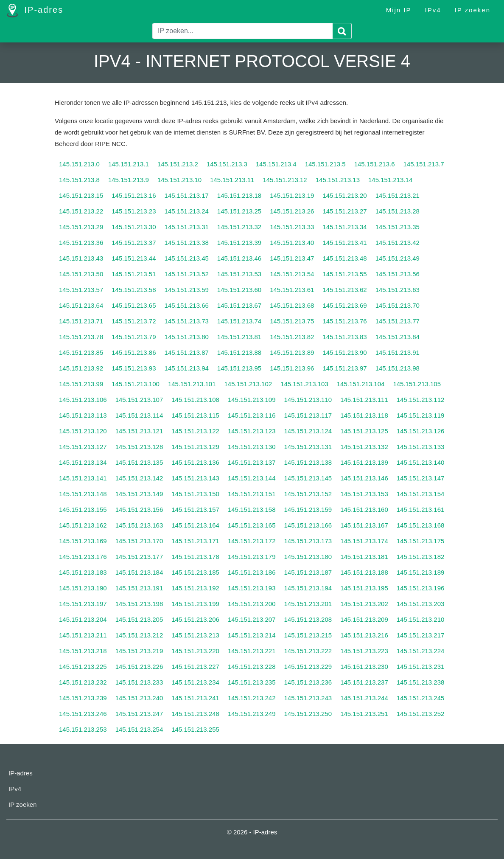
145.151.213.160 (364, 510)
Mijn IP (399, 10)
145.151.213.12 (285, 180)
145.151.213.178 (195, 557)
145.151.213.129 (195, 447)
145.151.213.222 (308, 651)
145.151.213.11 (232, 180)
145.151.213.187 (308, 572)
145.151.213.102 (248, 384)
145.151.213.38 (187, 243)
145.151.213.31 (187, 227)
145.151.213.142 (139, 478)
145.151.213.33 (292, 227)
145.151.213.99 (81, 384)
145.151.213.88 (239, 352)
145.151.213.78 (81, 337)
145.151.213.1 (129, 164)
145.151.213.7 (424, 164)
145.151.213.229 (308, 667)
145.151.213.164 (195, 525)
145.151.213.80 (187, 337)
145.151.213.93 (134, 368)
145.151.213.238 (421, 682)
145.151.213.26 (292, 211)
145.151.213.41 (344, 243)
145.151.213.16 (134, 195)
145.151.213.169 (83, 541)
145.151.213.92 (81, 368)
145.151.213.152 (308, 494)
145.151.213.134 (83, 462)
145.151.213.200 (252, 604)
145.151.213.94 (187, 368)
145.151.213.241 (195, 698)
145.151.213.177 (139, 557)
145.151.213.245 (421, 698)
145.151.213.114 (139, 415)
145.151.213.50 (81, 274)
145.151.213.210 (421, 619)
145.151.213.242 (252, 698)
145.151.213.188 (364, 572)
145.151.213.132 (364, 447)
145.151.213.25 (239, 211)
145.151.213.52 (187, 274)
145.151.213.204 (83, 619)
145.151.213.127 (83, 447)
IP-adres (35, 11)
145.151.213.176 (83, 557)
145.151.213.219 (139, 651)
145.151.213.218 (83, 651)
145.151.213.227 (195, 667)
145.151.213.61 (292, 290)
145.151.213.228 (252, 667)
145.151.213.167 (364, 525)
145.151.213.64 (81, 305)
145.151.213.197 (83, 604)
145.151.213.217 (421, 635)
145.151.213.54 (292, 274)
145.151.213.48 (344, 258)
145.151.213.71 (81, 321)
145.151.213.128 (139, 447)
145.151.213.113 (83, 415)
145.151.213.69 (344, 305)
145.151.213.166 (308, 525)
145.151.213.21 (398, 195)
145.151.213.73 (187, 321)
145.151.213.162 (83, 525)
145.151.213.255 (195, 729)
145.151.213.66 (187, 305)
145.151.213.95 (239, 368)
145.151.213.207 (252, 619)
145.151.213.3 (227, 164)
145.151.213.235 (252, 682)
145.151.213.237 (364, 682)
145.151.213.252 (421, 714)
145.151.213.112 (421, 400)
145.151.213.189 (421, 572)
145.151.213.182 (421, 557)
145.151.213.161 (421, 510)
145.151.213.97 (344, 368)
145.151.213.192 (195, 588)
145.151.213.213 (195, 635)
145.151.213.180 (308, 557)
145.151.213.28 (398, 211)
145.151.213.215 (308, 635)
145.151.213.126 (421, 431)
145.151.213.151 (252, 494)
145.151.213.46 (239, 258)
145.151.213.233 (139, 682)
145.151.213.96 (292, 368)
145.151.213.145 (308, 478)
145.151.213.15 (81, 195)
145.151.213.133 (421, 447)
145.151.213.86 (134, 352)
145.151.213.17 (187, 195)
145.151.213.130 (252, 447)
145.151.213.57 (81, 290)
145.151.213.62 (344, 290)
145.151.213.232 (83, 682)
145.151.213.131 (308, 447)
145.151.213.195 (364, 588)
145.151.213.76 (344, 321)
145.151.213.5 (325, 164)
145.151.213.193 (252, 588)
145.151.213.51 (134, 274)
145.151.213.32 (239, 227)
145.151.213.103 (304, 384)
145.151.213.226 (139, 667)
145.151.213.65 (134, 305)
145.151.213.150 (195, 494)
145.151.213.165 (252, 525)
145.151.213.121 (139, 431)
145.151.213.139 (364, 462)
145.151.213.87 (187, 352)
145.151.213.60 (239, 290)
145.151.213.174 (364, 541)
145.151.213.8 (79, 180)
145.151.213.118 (364, 415)
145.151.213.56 (398, 274)
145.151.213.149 (139, 494)
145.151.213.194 (308, 588)
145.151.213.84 (398, 337)
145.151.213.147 (421, 478)
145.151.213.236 (308, 682)
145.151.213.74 (239, 321)
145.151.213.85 (81, 352)
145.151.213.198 (139, 604)
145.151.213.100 (136, 384)
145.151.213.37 (134, 243)
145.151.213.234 (195, 682)
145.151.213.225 (83, 667)
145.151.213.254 (139, 729)
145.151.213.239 (83, 698)
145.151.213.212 (139, 635)
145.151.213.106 (83, 400)
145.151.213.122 (195, 431)
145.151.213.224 (421, 651)
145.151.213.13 (338, 180)
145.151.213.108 (195, 400)
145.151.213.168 (421, 525)
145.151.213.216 (364, 635)
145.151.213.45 (187, 258)
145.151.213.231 (421, 667)
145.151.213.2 (178, 164)
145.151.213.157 (195, 510)
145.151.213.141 (83, 478)
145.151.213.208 (308, 619)
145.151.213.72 (134, 321)
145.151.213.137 (252, 462)
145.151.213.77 (398, 321)
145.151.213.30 (134, 227)
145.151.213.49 (398, 258)
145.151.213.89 (292, 352)
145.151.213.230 (364, 667)
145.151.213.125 (364, 431)
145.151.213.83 (344, 337)
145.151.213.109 (252, 400)
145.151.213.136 (195, 462)
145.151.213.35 (398, 227)
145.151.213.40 (292, 243)
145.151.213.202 (364, 604)
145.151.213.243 (308, 698)
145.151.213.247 (139, 714)
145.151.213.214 (252, 635)
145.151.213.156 (139, 510)
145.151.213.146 (364, 478)
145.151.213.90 (344, 352)
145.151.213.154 (421, 494)
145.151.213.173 (308, 541)
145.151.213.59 (187, 290)
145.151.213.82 (292, 337)
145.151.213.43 (81, 258)
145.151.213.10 (179, 180)
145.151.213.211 (83, 635)
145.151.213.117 (308, 415)
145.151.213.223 (364, 651)
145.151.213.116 (252, 415)
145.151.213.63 (398, 290)
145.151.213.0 (79, 164)
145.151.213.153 (364, 494)
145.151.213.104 (361, 384)
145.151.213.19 (292, 195)
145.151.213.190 (83, 588)
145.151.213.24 (187, 211)
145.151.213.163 (139, 525)
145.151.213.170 (139, 541)
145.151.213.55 (344, 274)
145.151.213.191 (139, 588)
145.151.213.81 (239, 337)
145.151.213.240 (139, 698)
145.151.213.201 (308, 604)
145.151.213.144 (252, 478)
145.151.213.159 (308, 510)
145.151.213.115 (195, 415)
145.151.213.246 (83, 714)
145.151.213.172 (252, 541)
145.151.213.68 (292, 305)
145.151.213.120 (83, 431)
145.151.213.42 (398, 243)
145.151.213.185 (195, 572)
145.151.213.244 (364, 698)
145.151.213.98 (398, 368)
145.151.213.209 (364, 619)
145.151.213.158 (252, 510)
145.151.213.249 (252, 714)
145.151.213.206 (195, 619)
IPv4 (433, 10)
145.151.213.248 (195, 714)
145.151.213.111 (364, 400)
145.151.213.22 (81, 211)
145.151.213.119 (421, 415)
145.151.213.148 (83, 494)
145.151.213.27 (344, 211)
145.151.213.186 (252, 572)
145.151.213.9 (129, 180)
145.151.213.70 (398, 305)
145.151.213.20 (344, 195)
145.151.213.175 (421, 541)
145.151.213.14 (390, 180)
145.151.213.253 (83, 729)
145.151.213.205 (139, 619)
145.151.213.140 (421, 462)
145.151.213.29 (81, 227)
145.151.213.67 (239, 305)
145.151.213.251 (364, 714)
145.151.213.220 (195, 651)
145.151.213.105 (417, 384)
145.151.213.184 (139, 572)
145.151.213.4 (276, 164)
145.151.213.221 (252, 651)
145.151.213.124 (308, 431)
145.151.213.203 (421, 604)
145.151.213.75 (292, 321)
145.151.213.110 (308, 400)
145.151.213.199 (195, 604)
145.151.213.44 (134, 258)
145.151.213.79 (134, 337)
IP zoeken (473, 10)
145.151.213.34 (344, 227)
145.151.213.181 (364, 557)
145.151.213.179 (252, 557)
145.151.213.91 (398, 352)
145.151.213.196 (421, 588)
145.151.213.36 (81, 243)
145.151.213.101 (192, 384)
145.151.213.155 (83, 510)
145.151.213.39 (239, 243)
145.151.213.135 (139, 462)
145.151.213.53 (239, 274)
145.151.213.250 (308, 714)
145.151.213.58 (134, 290)
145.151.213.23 (134, 211)
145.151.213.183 (83, 572)
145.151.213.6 (375, 164)
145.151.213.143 (195, 478)
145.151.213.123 (252, 431)
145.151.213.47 (292, 258)
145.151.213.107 (139, 400)
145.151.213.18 (239, 195)
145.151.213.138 (308, 462)
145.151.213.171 (195, 541)
